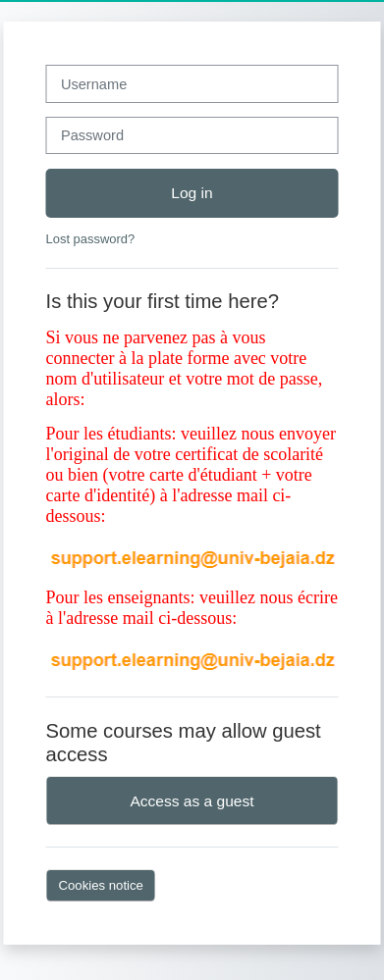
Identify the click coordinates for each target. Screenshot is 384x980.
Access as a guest (192, 801)
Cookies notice (101, 885)
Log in (192, 193)
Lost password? (91, 239)
